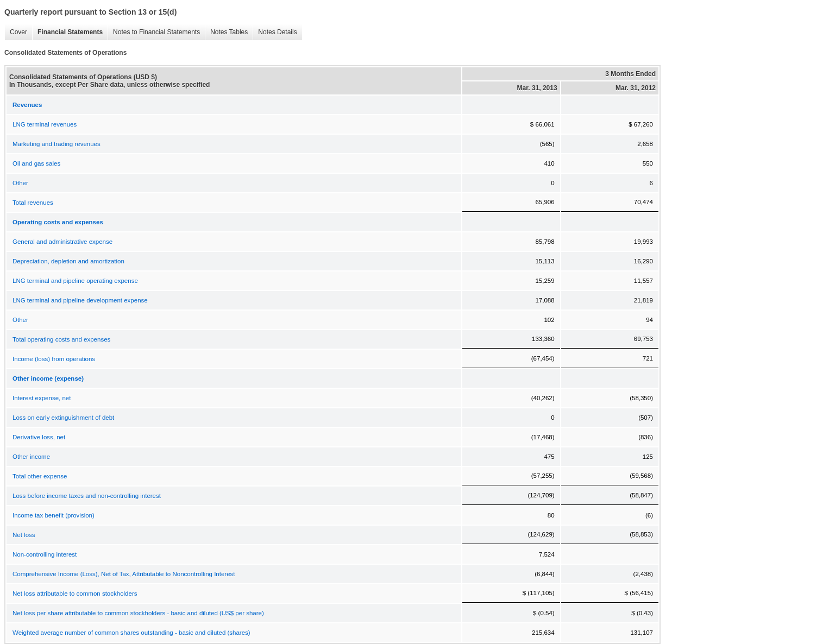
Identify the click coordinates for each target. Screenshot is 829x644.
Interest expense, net (42, 398)
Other (20, 183)
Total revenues (33, 203)
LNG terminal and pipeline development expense (80, 300)
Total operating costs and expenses (61, 339)
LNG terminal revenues (45, 124)
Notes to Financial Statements (156, 32)
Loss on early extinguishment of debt (63, 418)
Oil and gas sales (36, 163)
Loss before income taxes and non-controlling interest (87, 496)
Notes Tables (229, 32)
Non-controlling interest (45, 554)
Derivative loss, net (39, 437)
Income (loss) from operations (54, 359)
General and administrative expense (62, 242)
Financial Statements (70, 32)
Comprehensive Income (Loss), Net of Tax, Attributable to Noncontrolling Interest (124, 574)
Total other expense (40, 476)
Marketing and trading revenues (56, 144)
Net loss (24, 535)
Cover (18, 32)
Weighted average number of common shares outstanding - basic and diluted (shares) (131, 633)
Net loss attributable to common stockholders (75, 594)
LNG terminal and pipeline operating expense (75, 281)
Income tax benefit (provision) (54, 515)
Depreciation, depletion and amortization (68, 261)
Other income (31, 457)
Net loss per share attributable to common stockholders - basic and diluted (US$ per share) (138, 613)
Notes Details (277, 32)
